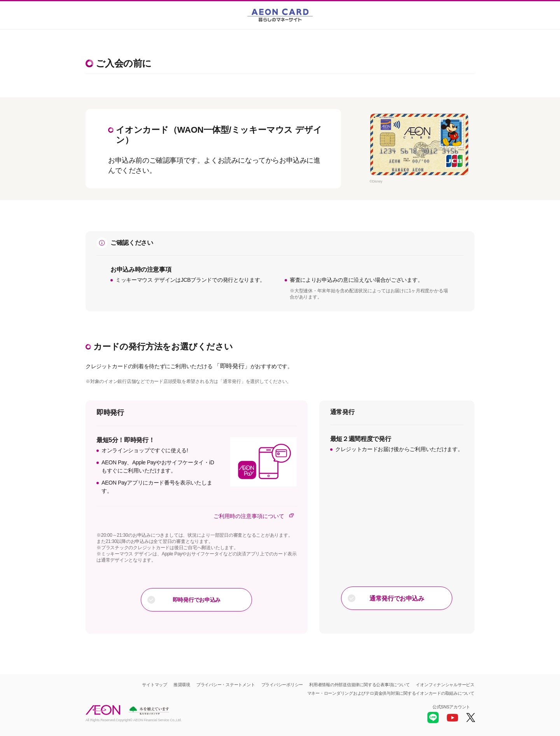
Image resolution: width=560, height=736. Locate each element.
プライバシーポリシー (282, 685)
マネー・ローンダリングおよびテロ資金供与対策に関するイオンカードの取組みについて (391, 693)
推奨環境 (182, 685)
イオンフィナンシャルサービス (445, 685)
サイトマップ (155, 685)
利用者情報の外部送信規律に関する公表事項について (359, 685)
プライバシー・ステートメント (226, 685)
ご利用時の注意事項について (255, 516)
